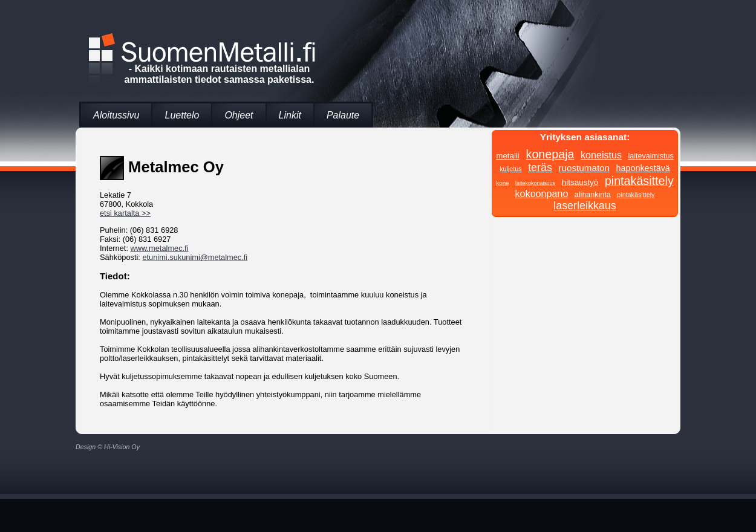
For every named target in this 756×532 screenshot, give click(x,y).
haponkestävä (643, 168)
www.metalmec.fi (160, 248)
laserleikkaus (585, 206)
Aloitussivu (116, 115)
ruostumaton (584, 168)
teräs (540, 167)
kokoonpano (542, 193)
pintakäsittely (639, 181)
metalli (508, 156)
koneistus (601, 155)
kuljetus (510, 169)
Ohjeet (239, 115)
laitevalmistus (651, 156)
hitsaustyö (580, 182)
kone (502, 183)
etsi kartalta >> (125, 213)
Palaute (343, 115)
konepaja (550, 154)
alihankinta (593, 195)
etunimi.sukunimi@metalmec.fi (195, 257)
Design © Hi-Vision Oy (108, 447)
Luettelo (182, 115)
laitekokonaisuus (535, 183)
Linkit (290, 115)
